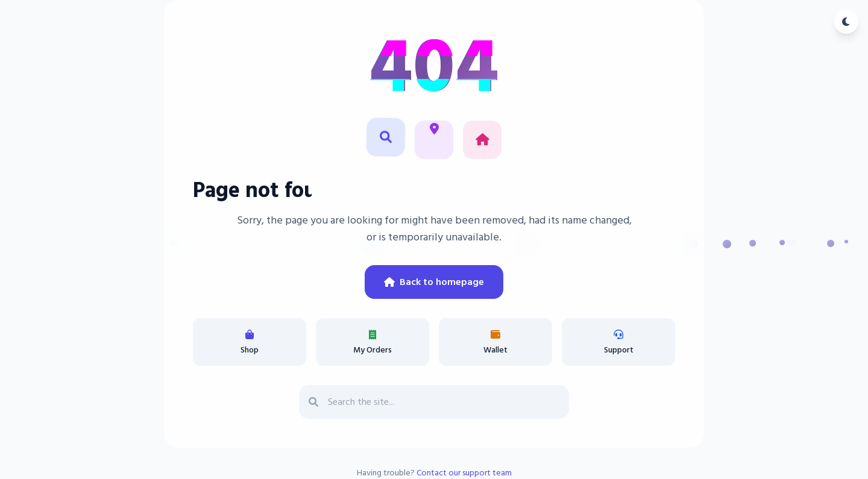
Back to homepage (434, 282)
